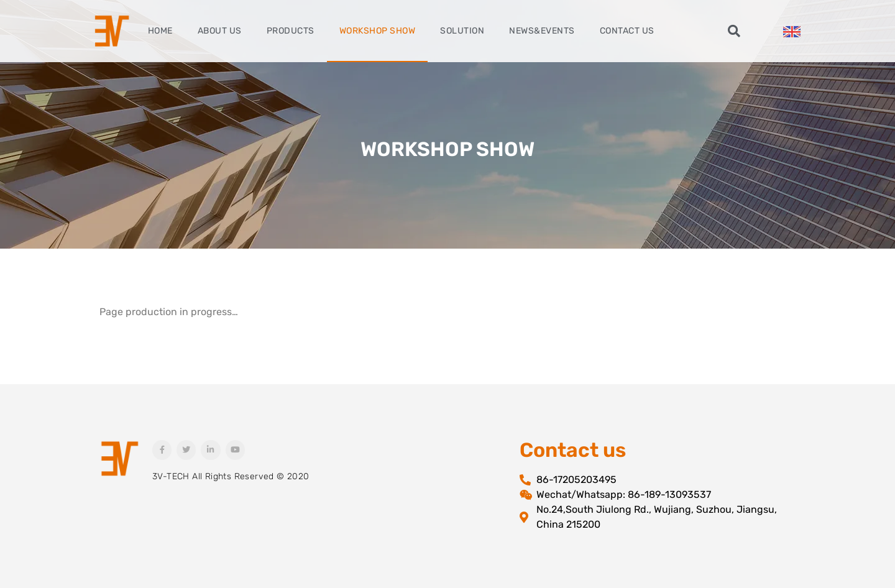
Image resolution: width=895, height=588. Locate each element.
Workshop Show (378, 31)
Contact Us (627, 31)
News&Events (542, 31)
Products (291, 31)
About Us (220, 31)
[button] (734, 31)
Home (160, 31)
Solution (462, 31)
